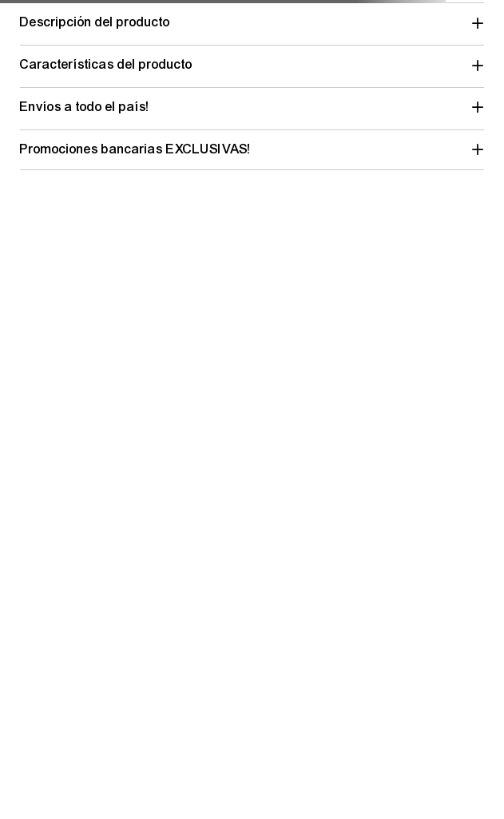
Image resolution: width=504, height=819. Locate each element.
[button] (252, 22)
